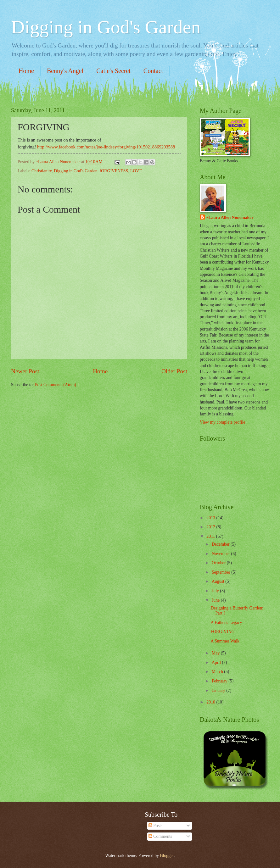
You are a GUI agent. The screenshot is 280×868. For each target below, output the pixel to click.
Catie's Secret (113, 71)
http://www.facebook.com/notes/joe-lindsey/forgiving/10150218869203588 (106, 147)
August (218, 581)
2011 (211, 536)
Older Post (174, 371)
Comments (160, 836)
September (221, 572)
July (216, 591)
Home (26, 71)
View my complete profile (222, 422)
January (219, 690)
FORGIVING (222, 632)
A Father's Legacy (226, 623)
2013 (211, 518)
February (220, 681)
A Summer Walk (225, 641)
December (221, 544)
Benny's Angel (65, 71)
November (221, 554)
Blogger (167, 856)
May (216, 653)
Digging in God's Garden (106, 27)
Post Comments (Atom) (56, 385)
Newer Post (25, 371)
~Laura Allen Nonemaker (230, 217)
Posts (156, 826)
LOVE (136, 171)
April (217, 662)
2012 (211, 527)
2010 (211, 702)
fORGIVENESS (114, 171)
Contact (153, 71)
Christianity (42, 171)
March (218, 672)
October (219, 563)
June (216, 600)
